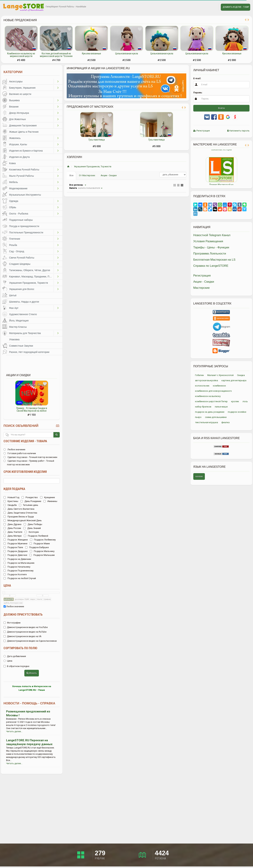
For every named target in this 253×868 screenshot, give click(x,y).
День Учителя (13, 532)
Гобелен (199, 375)
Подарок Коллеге (15, 574)
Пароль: (198, 93)
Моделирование (18, 188)
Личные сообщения (213, 7)
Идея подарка (14, 489)
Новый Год (11, 497)
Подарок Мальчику (42, 551)
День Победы (33, 524)
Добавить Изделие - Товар (236, 7)
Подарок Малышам (42, 555)
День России (12, 528)
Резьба (13, 245)
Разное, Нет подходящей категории (29, 352)
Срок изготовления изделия (25, 472)
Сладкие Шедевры (20, 264)
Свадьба (10, 505)
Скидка (241, 375)
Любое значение (14, 449)
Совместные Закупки (21, 346)
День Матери (13, 536)
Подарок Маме (40, 544)
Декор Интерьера (19, 113)
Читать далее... (14, 731)
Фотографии (12, 623)
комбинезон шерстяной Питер (211, 401)
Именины (50, 501)
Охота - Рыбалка (19, 214)
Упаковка (14, 339)
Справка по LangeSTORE (211, 266)
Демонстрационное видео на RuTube (25, 632)
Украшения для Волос (22, 289)
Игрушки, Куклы (18, 144)
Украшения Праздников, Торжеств (29, 283)
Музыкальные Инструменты (25, 195)
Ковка (12, 163)
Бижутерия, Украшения (22, 88)
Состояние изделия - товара (25, 441)
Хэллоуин (32, 532)
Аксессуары (16, 81)
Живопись (15, 138)
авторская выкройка (207, 380)
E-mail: (197, 78)
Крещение (47, 497)
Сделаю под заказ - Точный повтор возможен (30, 457)
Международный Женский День (23, 520)
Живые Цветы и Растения (24, 132)
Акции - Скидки (109, 175)
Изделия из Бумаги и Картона (26, 151)
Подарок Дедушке (15, 551)
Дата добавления (15, 656)
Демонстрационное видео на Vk (22, 636)
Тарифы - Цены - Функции (211, 247)
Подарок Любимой (36, 536)
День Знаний (32, 528)
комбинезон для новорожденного (213, 391)
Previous (191, 167)
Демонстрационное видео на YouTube (26, 627)
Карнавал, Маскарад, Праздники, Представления (31, 277)
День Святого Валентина (19, 509)
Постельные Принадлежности (26, 232)
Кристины (11, 501)
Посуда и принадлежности (24, 226)
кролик (235, 401)
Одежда (14, 201)
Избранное (205, 7)
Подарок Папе (13, 547)
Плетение (15, 239)
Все (71, 175)
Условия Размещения (208, 241)
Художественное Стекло (23, 314)
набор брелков (203, 407)
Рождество (30, 497)
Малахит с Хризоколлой (220, 375)
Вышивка (14, 100)
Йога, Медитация (19, 321)
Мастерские (202, 288)
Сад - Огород (17, 251)
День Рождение (31, 501)
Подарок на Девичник (17, 559)
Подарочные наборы (21, 220)
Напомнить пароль (238, 131)
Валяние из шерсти (20, 94)
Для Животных (18, 119)
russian (199, 476)
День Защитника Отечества (20, 513)
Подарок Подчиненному (18, 571)
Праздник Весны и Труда (19, 517)
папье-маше (221, 407)
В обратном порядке (16, 666)
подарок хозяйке (237, 412)
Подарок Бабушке (37, 547)
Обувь (13, 207)
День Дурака (12, 524)
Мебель (13, 182)
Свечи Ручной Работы (22, 258)
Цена (7, 585)
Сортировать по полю (20, 648)
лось (245, 401)
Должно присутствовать (23, 614)
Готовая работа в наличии (20, 453)
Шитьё (13, 295)
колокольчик (202, 386)
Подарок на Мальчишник (19, 563)
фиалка (226, 422)
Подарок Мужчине (15, 544)
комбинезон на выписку (208, 396)
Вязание (14, 107)
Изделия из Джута (19, 157)
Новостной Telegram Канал (212, 235)
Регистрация (202, 131)
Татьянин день (29, 505)
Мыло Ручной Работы (21, 176)
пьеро (198, 417)
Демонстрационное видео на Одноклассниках (30, 641)
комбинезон (219, 386)
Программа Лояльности (210, 254)
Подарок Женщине (16, 540)
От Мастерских (87, 175)
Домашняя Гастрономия (23, 125)
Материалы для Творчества (25, 333)
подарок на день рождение (210, 412)
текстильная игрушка (207, 422)
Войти (221, 108)
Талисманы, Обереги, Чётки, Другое (30, 270)
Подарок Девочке (15, 555)
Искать (32, 673)
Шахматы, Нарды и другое (24, 302)
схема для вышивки (216, 417)
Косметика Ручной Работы (24, 170)
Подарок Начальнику (17, 567)
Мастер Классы (18, 327)
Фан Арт (14, 308)
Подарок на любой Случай (20, 578)
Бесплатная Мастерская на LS (214, 260)
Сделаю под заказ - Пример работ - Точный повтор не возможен (29, 463)
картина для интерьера (234, 380)
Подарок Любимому (43, 540)
